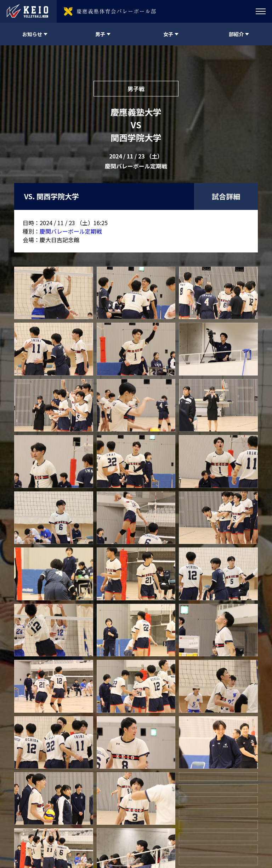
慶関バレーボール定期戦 (71, 231)
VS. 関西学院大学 (52, 196)
